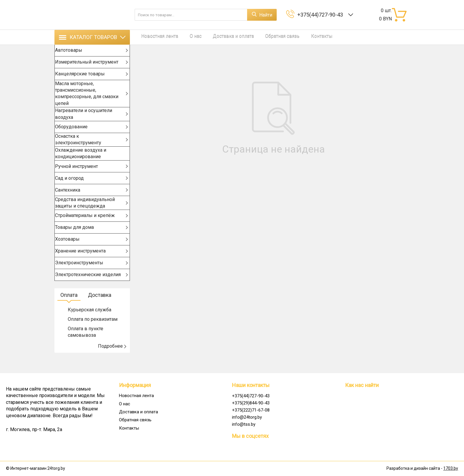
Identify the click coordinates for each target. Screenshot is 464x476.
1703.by (451, 469)
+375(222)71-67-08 (251, 410)
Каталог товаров (92, 37)
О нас (188, 37)
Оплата (69, 308)
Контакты (302, 37)
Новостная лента (156, 37)
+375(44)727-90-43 (321, 15)
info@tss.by (244, 424)
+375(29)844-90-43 (251, 403)
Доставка (100, 308)
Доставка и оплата (221, 37)
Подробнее (112, 359)
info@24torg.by (247, 417)
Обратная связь (267, 37)
